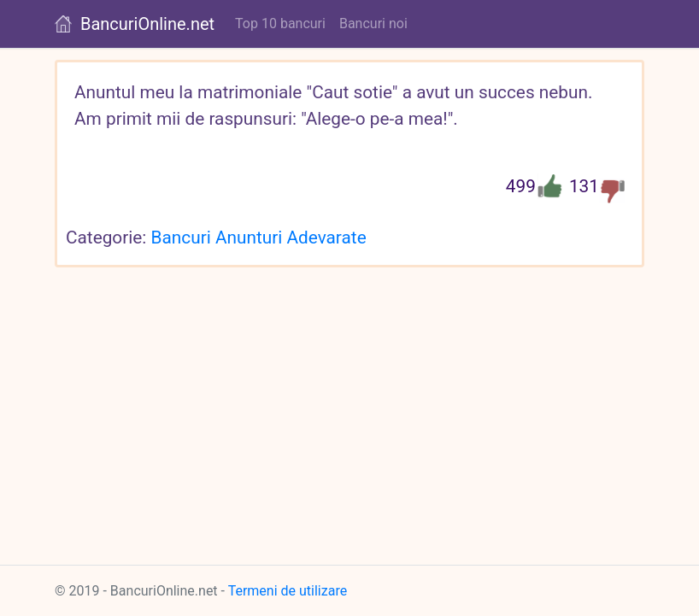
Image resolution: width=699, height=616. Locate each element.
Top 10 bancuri (280, 23)
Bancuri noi (373, 23)
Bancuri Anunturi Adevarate (259, 238)
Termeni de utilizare (288, 591)
